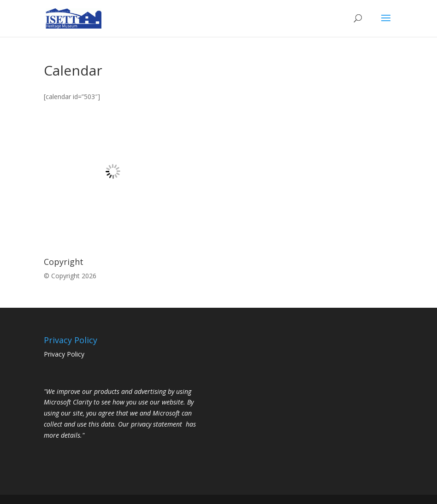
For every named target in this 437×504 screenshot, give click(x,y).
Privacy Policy (64, 354)
